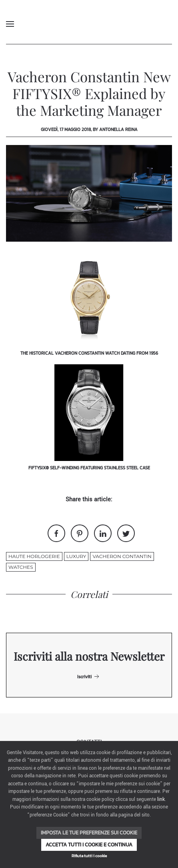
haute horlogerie (34, 556)
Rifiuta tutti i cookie (89, 856)
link (161, 799)
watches (21, 567)
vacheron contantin (122, 556)
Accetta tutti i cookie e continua (89, 845)
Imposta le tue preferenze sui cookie (89, 833)
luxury (76, 556)
